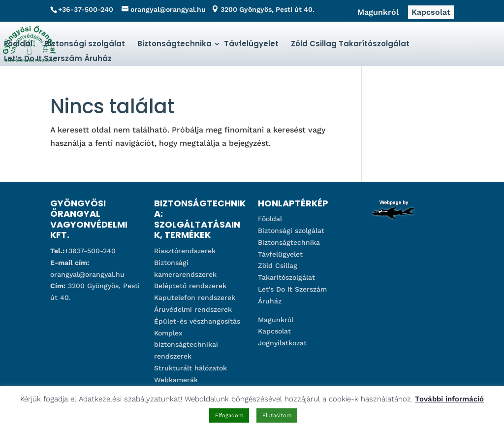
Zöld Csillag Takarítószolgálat (350, 44)
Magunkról (378, 12)
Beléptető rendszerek (190, 286)
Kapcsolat (431, 12)
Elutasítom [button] (277, 415)
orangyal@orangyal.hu (87, 274)
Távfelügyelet (251, 44)
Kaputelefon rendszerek (195, 298)
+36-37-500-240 (86, 9)
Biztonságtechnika (174, 44)
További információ (449, 399)
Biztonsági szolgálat (85, 44)
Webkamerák (176, 380)
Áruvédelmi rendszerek (193, 309)
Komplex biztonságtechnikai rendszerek (186, 345)
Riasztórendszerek (185, 251)
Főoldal (18, 44)
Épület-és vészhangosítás (197, 321)
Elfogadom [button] (229, 415)
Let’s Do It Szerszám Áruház (58, 58)
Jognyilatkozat (282, 343)
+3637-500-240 (90, 251)
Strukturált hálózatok (190, 368)
